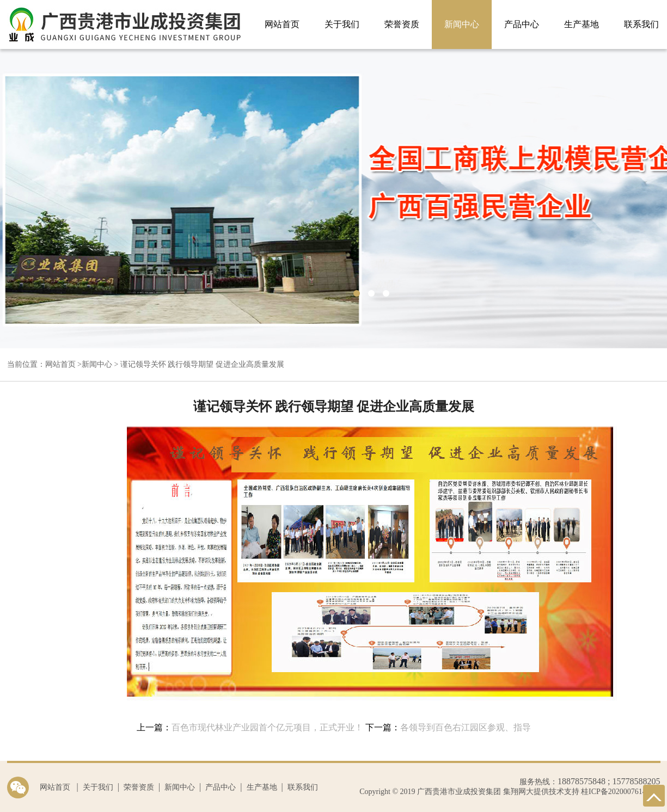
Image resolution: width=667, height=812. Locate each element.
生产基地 (582, 24)
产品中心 (522, 24)
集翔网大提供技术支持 (540, 792)
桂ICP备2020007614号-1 (620, 792)
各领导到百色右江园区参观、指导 (466, 727)
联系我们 (303, 787)
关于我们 (342, 24)
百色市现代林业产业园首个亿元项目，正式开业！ (267, 727)
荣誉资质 (402, 24)
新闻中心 (462, 24)
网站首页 (282, 24)
